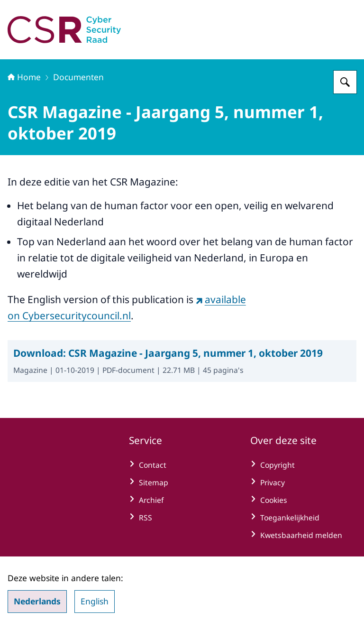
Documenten (78, 77)
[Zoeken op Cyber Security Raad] (345, 82)
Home (24, 77)
